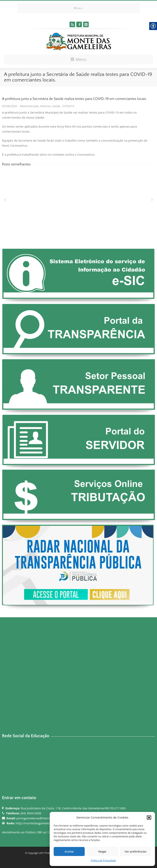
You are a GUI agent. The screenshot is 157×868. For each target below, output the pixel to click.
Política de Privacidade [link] (103, 860)
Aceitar (69, 851)
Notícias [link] (45, 106)
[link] (72, 24)
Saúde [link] (56, 106)
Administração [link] (29, 106)
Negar (102, 851)
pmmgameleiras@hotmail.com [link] (38, 818)
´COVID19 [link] (68, 106)
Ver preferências (135, 851)
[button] (149, 818)
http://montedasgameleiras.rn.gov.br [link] (41, 823)
